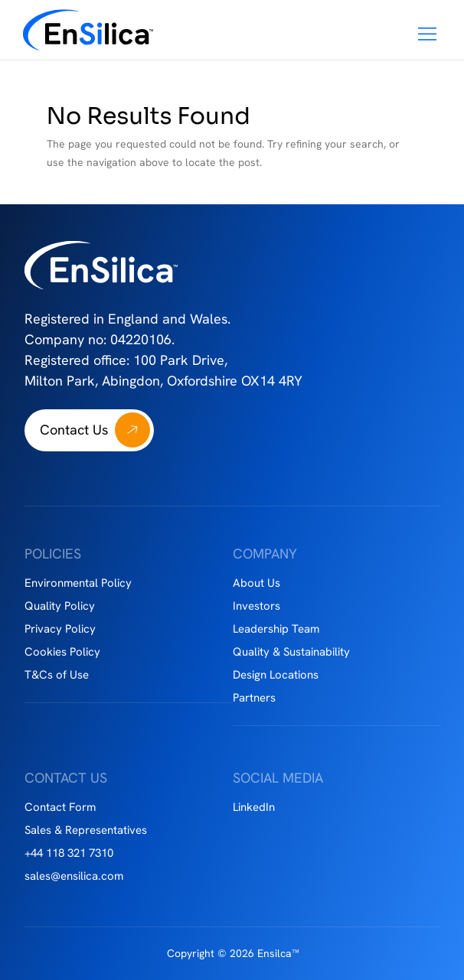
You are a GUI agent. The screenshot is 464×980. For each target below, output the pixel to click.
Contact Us (74, 430)
